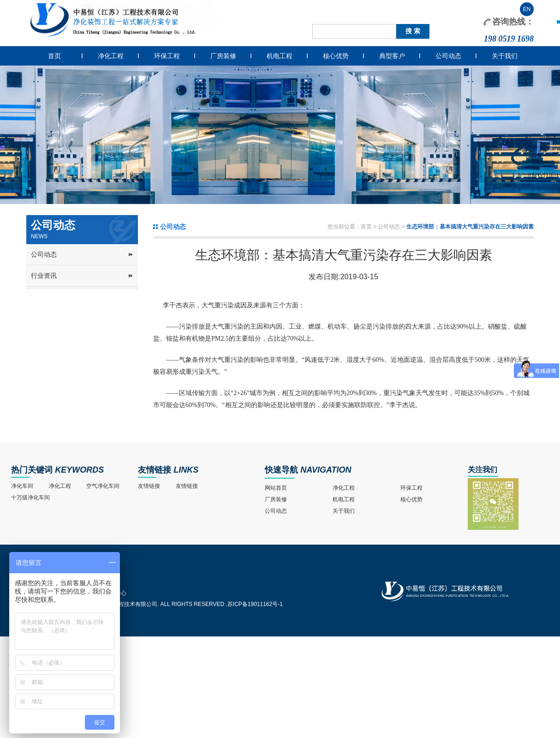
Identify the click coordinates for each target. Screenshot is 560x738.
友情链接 (155, 470)
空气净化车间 (103, 486)
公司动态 (448, 56)
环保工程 (167, 56)
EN (527, 9)
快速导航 (281, 470)
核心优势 (336, 56)
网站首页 (276, 488)
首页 (54, 56)
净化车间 (22, 486)
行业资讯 (44, 276)
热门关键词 (32, 470)
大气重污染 (218, 305)
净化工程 (111, 56)
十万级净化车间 (30, 498)
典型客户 (392, 56)
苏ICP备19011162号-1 (255, 604)
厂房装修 (223, 56)
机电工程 (280, 56)
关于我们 (505, 56)
